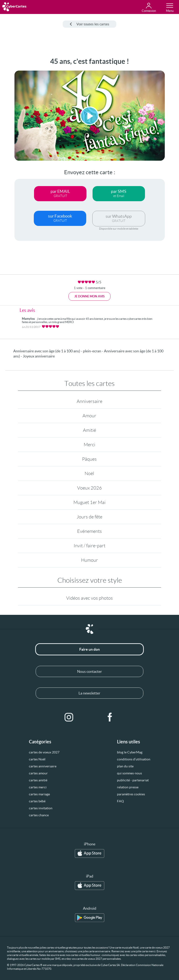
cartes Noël (37, 759)
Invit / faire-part (89, 546)
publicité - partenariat (133, 780)
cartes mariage (39, 794)
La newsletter (89, 693)
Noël (89, 473)
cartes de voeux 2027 (44, 752)
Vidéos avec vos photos (89, 598)
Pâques (89, 459)
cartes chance (39, 815)
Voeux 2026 (89, 488)
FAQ (120, 801)
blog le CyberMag (130, 752)
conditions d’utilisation (134, 759)
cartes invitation (41, 808)
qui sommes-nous (129, 773)
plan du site (125, 766)
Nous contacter (89, 671)
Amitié (89, 430)
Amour (89, 416)
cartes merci (38, 787)
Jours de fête (89, 517)
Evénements (89, 531)
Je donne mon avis (89, 296)
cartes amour (38, 773)
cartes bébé (37, 801)
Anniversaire (89, 401)
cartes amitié (38, 780)
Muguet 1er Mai (89, 502)
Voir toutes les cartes (89, 24)
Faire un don (89, 649)
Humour (89, 560)
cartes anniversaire (43, 766)
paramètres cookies (131, 794)
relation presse (128, 787)
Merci (89, 445)
